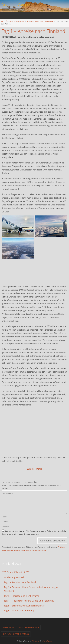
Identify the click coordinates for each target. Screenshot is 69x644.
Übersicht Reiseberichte (15, 21)
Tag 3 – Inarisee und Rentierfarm (21, 596)
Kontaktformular (29, 627)
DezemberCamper (16, 5)
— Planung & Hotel (14, 577)
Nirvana (35, 641)
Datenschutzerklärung (16, 634)
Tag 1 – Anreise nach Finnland (20, 582)
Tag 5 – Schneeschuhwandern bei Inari (25, 606)
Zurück (30, 469)
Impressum (8, 627)
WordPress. (47, 641)
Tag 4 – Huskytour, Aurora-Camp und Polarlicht (29, 601)
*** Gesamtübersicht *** (16, 572)
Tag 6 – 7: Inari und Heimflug (19, 611)
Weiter (39, 469)
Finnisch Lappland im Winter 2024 (40, 21)
